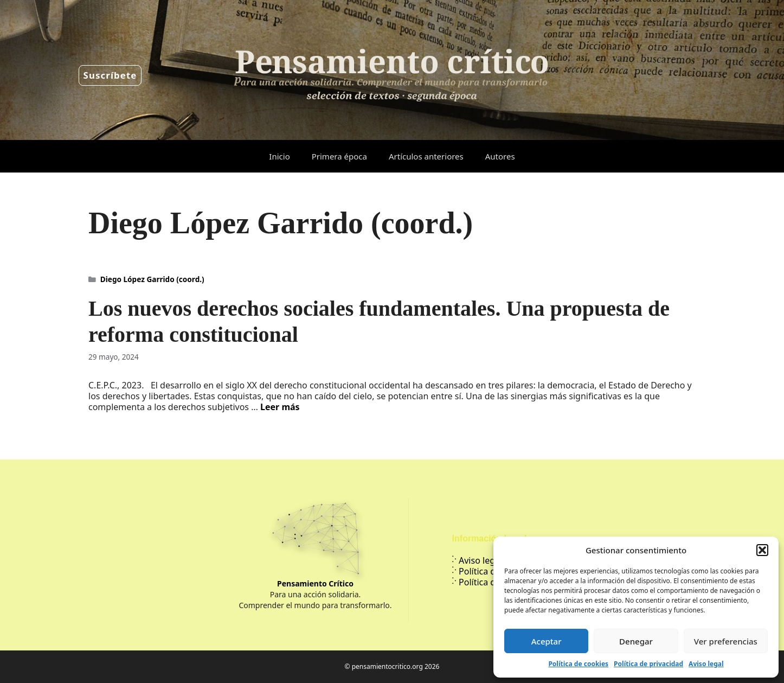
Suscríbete (110, 75)
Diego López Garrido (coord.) (152, 279)
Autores (500, 156)
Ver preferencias (726, 641)
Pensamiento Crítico (315, 583)
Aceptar (547, 641)
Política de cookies (578, 664)
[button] (762, 550)
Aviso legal (706, 664)
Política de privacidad (648, 664)
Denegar (636, 641)
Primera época (339, 156)
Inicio (279, 156)
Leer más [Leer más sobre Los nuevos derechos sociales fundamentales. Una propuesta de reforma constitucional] (280, 407)
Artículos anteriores (426, 156)
